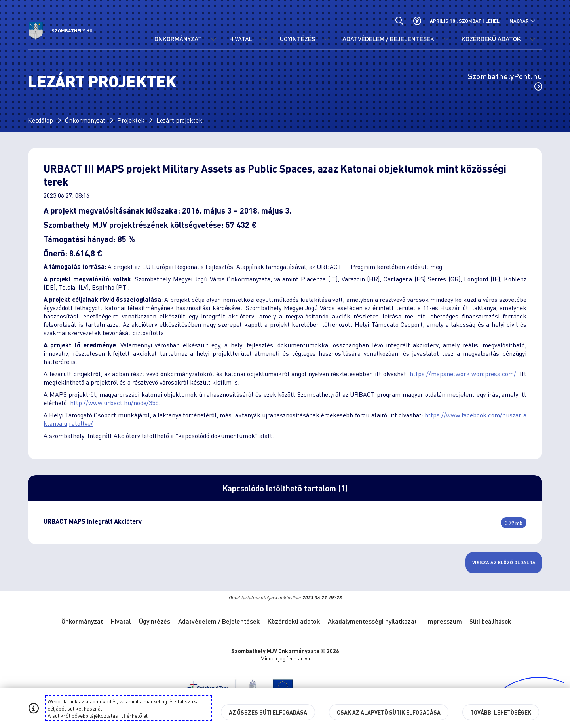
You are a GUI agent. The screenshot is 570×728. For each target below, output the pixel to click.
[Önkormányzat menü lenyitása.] (213, 40)
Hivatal (121, 621)
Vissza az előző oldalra (504, 562)
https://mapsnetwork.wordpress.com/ (463, 374)
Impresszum (444, 621)
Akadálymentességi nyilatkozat (372, 621)
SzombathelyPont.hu (505, 81)
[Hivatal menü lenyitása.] (264, 40)
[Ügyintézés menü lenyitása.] (327, 40)
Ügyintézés (155, 621)
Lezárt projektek (179, 120)
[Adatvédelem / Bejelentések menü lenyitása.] (446, 40)
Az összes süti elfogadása (268, 712)
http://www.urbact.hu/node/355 (114, 403)
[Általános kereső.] (399, 21)
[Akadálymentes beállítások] (417, 21)
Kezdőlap (40, 120)
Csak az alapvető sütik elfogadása (389, 712)
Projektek (131, 120)
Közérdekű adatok (294, 621)
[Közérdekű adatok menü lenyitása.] (532, 40)
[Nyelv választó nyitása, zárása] (522, 21)
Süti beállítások (490, 621)
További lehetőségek (501, 712)
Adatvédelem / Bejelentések (219, 621)
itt (122, 715)
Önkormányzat (85, 120)
